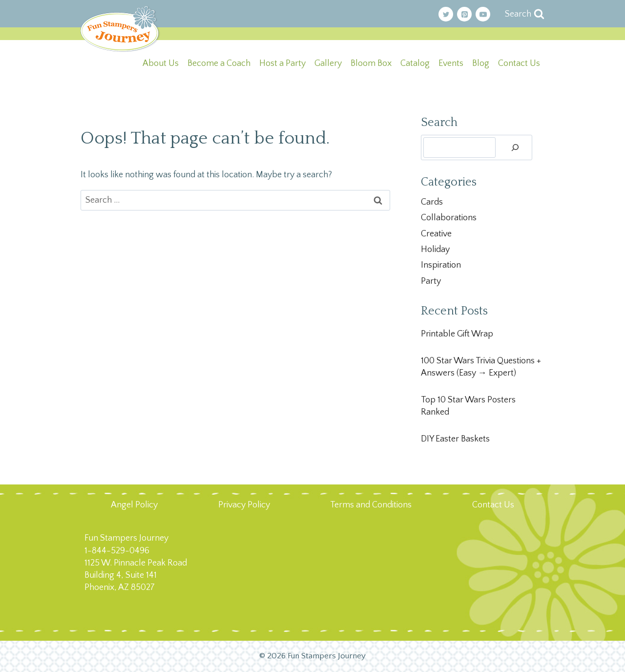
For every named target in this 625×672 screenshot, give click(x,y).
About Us (161, 63)
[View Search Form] (525, 14)
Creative (436, 234)
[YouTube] (483, 14)
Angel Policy (134, 505)
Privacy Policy (244, 505)
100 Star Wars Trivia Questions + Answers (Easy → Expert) (481, 367)
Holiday (435, 250)
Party (431, 281)
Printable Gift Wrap (457, 334)
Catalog (415, 63)
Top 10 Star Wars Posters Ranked (468, 406)
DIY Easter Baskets (455, 439)
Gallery (328, 63)
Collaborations (449, 218)
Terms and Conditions (371, 505)
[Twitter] (446, 14)
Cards (432, 202)
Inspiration (441, 265)
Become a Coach (219, 63)
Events (451, 63)
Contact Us (519, 63)
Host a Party (282, 63)
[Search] (515, 147)
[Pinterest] (464, 14)
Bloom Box (371, 63)
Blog (481, 63)
